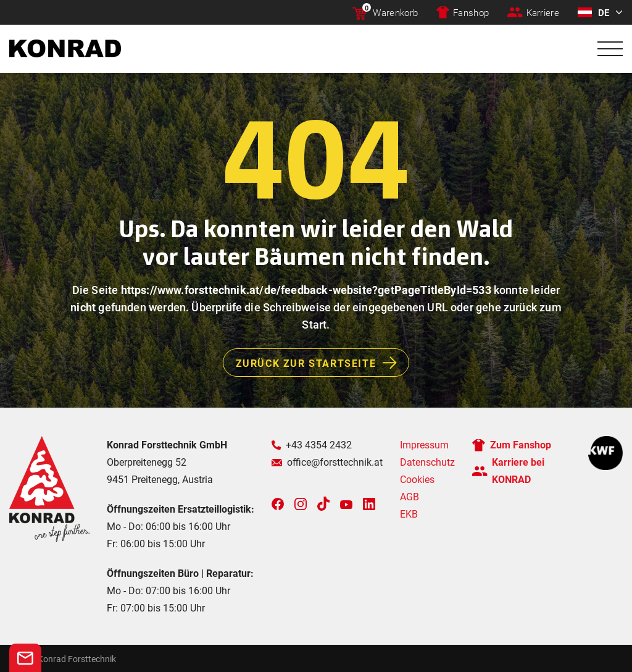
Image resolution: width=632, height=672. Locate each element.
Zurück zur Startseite (322, 363)
